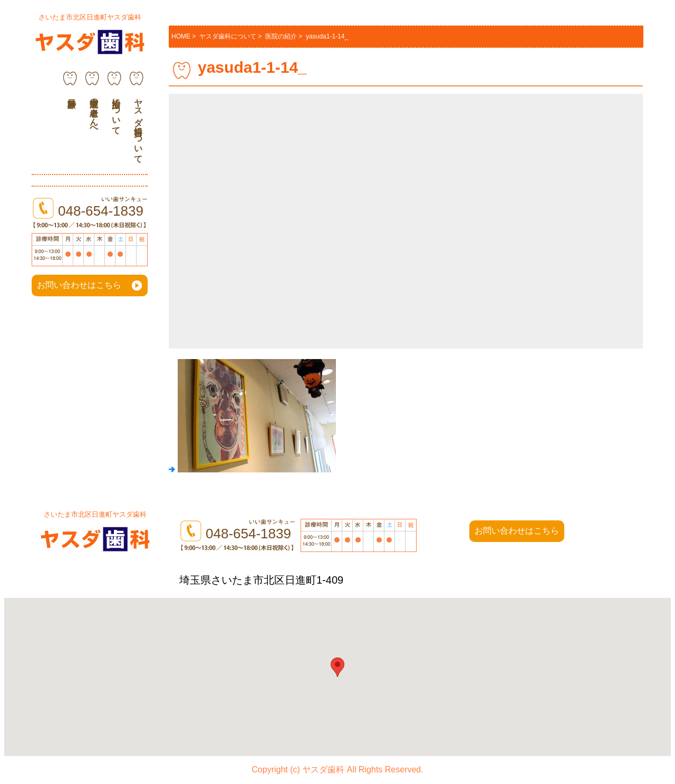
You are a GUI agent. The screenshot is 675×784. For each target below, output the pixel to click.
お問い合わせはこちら (79, 285)
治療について (116, 112)
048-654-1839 (101, 211)
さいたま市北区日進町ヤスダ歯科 (90, 17)
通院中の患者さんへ (94, 112)
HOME (181, 36)
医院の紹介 (281, 36)
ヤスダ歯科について (138, 126)
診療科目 (70, 88)
